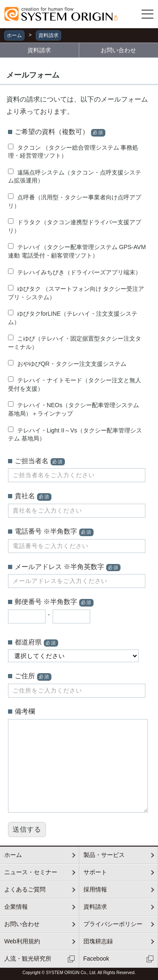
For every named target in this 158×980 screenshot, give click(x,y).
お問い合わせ (118, 50)
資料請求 (48, 35)
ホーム (14, 35)
